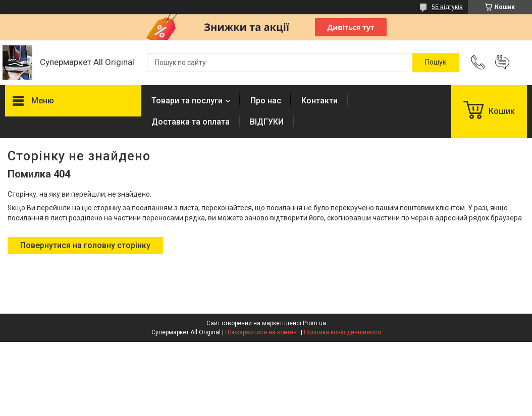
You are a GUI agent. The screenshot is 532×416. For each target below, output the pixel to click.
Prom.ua (314, 323)
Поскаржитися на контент (262, 332)
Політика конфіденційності (342, 332)
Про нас (266, 101)
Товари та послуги (187, 101)
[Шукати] (436, 63)
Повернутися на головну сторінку (85, 245)
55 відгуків (447, 7)
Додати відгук (502, 63)
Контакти (320, 101)
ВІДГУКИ (267, 122)
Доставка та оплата (191, 122)
